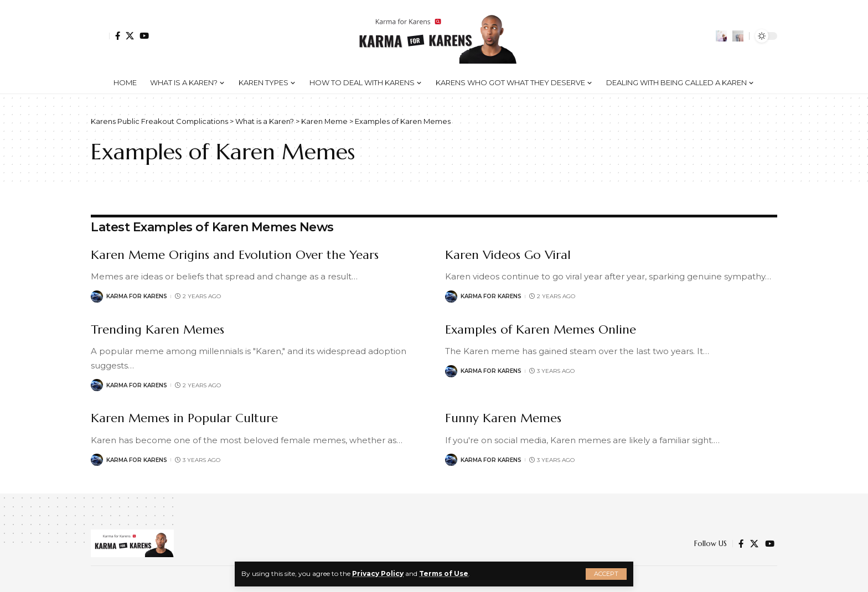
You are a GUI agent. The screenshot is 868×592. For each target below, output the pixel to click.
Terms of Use (444, 573)
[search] (738, 36)
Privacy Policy (378, 573)
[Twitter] (130, 36)
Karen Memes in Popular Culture (184, 418)
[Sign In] (100, 36)
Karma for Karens (137, 296)
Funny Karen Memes (503, 418)
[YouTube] (144, 36)
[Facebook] (118, 36)
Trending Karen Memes (157, 329)
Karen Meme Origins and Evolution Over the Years (235, 255)
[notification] (721, 36)
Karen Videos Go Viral (508, 255)
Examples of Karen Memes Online (541, 329)
